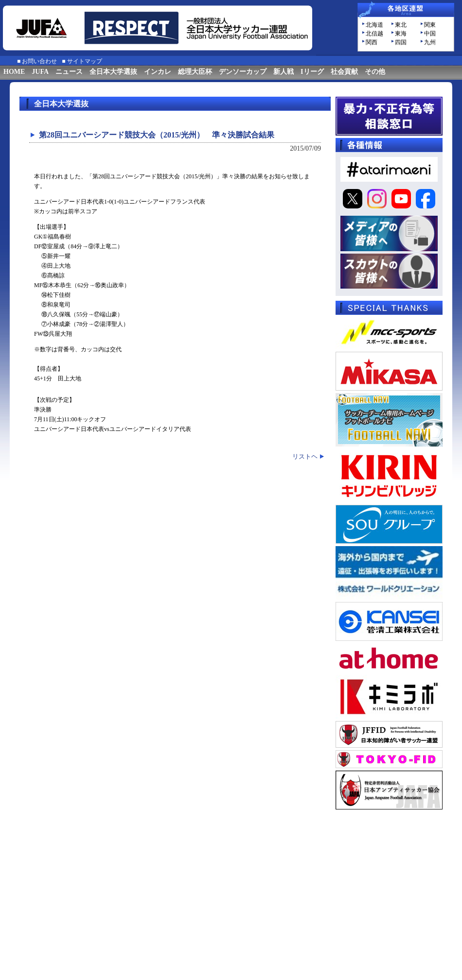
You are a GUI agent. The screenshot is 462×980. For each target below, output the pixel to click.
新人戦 (284, 72)
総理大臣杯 (195, 72)
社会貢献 (344, 72)
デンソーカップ (243, 72)
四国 (401, 42)
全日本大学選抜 (113, 72)
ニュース (69, 72)
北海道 (374, 25)
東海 (401, 34)
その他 (375, 72)
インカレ (158, 72)
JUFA (40, 72)
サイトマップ (85, 61)
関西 (372, 42)
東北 (401, 25)
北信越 (374, 34)
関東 (430, 25)
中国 (430, 34)
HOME (14, 72)
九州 (430, 42)
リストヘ (305, 456)
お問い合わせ (39, 61)
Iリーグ (312, 72)
